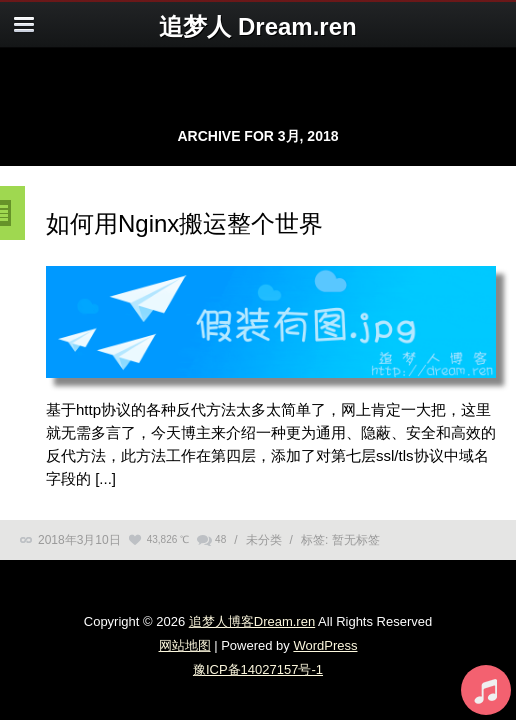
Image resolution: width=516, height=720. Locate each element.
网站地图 (185, 645)
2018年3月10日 (79, 540)
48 (220, 539)
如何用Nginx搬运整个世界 (184, 223)
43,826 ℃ (168, 539)
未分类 (264, 540)
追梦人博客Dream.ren (252, 621)
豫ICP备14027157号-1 (258, 669)
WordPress (325, 645)
